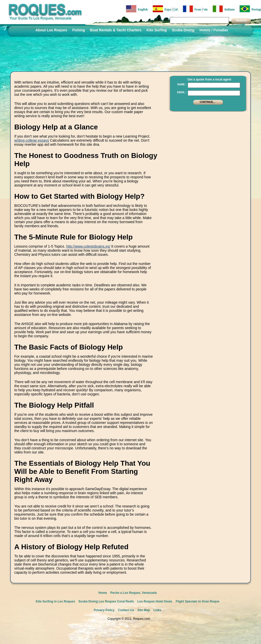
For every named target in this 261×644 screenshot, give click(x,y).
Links (157, 610)
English (137, 9)
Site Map (144, 610)
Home (103, 593)
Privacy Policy (104, 610)
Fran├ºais (195, 9)
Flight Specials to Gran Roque (197, 601)
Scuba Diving (183, 30)
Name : (182, 84)
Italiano (224, 9)
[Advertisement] (207, 191)
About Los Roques (51, 30)
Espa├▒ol (165, 9)
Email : (182, 92)
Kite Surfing (157, 30)
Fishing (79, 30)
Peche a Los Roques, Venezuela (133, 593)
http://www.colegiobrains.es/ (88, 246)
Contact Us (126, 610)
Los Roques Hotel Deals (155, 601)
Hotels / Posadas (214, 30)
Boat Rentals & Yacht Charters (116, 30)
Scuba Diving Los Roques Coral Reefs (106, 601)
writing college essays (32, 140)
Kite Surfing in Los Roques (56, 601)
